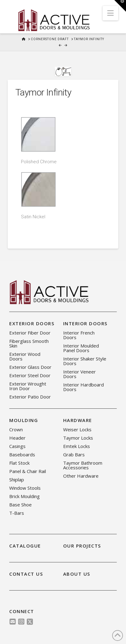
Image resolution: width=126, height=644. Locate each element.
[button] (110, 13)
